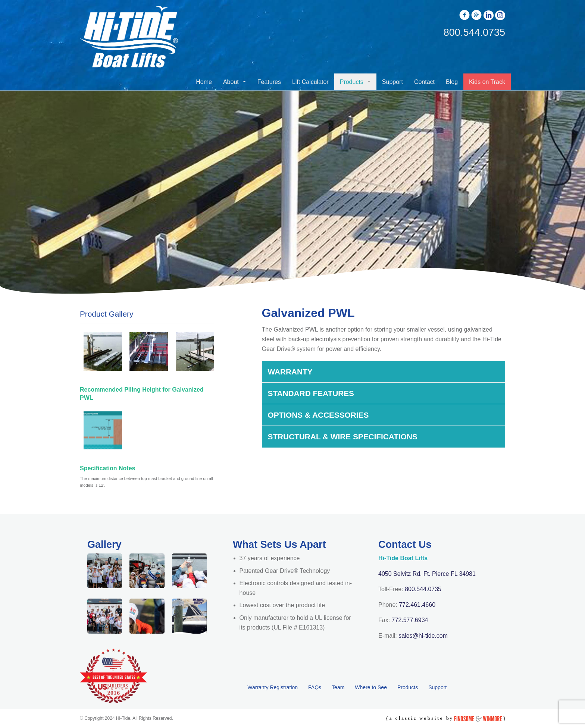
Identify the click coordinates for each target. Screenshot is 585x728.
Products (352, 82)
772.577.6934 (410, 620)
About (231, 82)
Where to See (371, 687)
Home (204, 82)
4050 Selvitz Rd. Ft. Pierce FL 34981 (427, 574)
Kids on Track (487, 82)
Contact (424, 82)
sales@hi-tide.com (423, 636)
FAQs (315, 687)
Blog (452, 82)
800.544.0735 (423, 589)
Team (338, 687)
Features (269, 82)
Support (392, 82)
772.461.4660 (417, 605)
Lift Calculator (310, 82)
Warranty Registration (273, 687)
